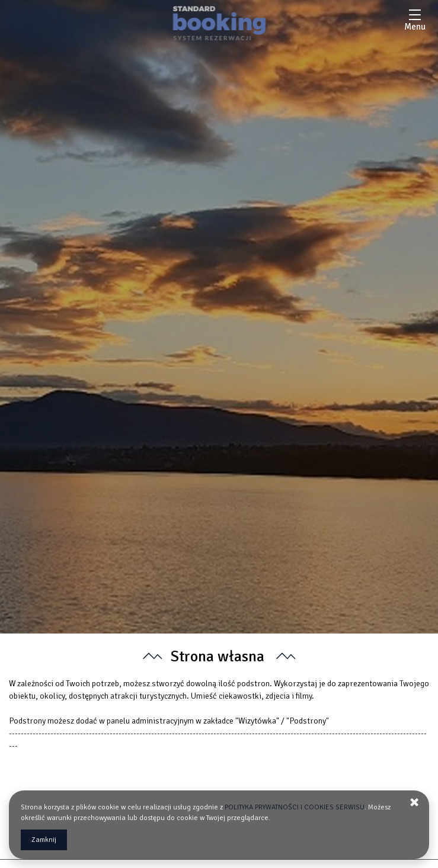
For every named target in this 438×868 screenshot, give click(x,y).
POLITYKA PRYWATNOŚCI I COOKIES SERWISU (295, 807)
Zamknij (44, 840)
